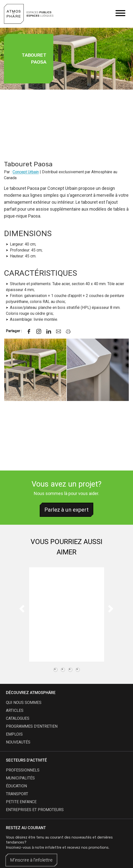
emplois (14, 734)
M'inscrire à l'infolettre (31, 860)
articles (15, 710)
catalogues (18, 718)
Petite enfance (21, 802)
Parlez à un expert (66, 510)
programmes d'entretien (32, 726)
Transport (17, 794)
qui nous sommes (24, 703)
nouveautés (18, 742)
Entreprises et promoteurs (35, 810)
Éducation (16, 786)
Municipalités (20, 778)
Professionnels (23, 770)
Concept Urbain (26, 172)
